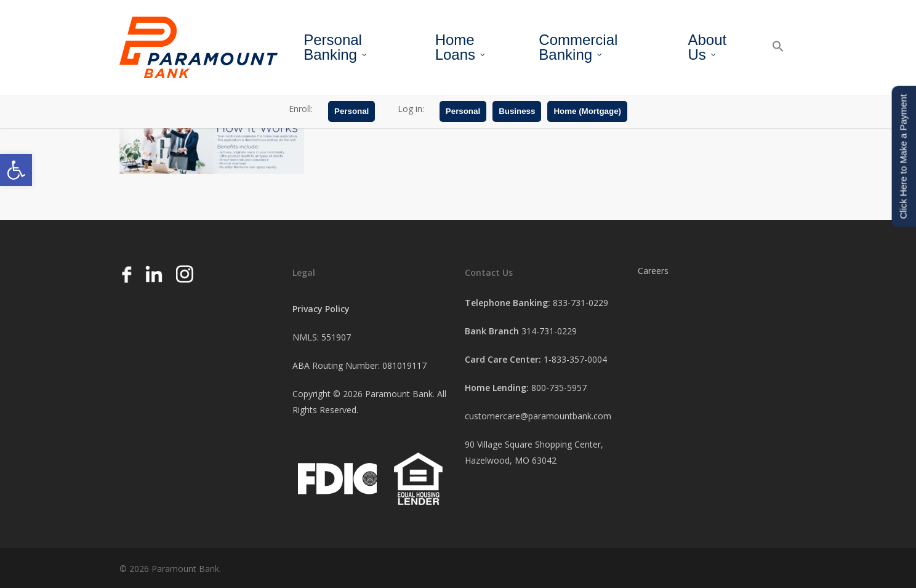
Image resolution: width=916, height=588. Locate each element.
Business (517, 112)
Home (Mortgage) (587, 112)
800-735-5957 (559, 388)
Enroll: (301, 110)
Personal (352, 112)
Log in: (411, 110)
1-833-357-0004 (575, 359)
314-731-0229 (549, 331)
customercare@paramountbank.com (538, 416)
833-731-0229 (581, 303)
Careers (653, 271)
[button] (16, 170)
